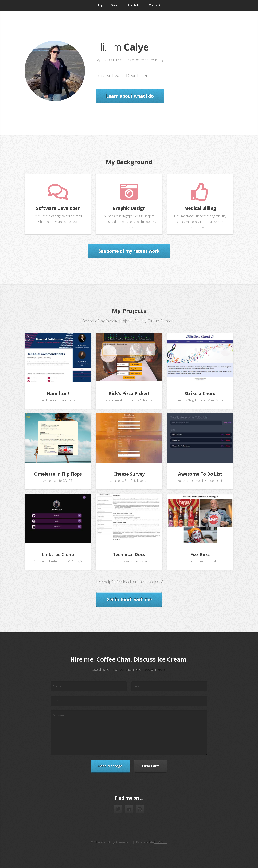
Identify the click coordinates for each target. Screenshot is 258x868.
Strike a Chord (200, 393)
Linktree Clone (58, 554)
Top (100, 5)
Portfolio (134, 5)
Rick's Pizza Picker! (129, 393)
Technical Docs (129, 554)
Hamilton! (58, 393)
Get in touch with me (129, 599)
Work (115, 5)
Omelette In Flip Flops (58, 474)
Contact (155, 5)
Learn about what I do (130, 96)
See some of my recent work (129, 251)
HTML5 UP (161, 842)
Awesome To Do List (200, 474)
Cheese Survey (129, 474)
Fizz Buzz (200, 554)
